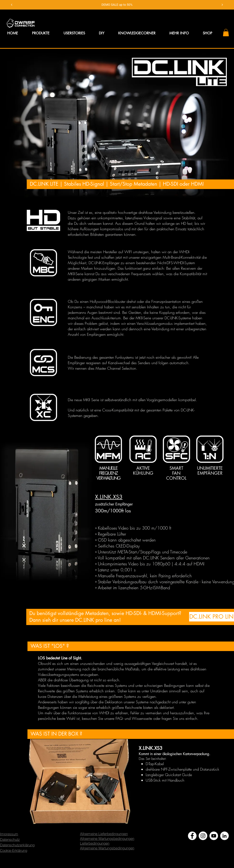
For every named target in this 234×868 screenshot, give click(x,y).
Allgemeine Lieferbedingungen (104, 824)
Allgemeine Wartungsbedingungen (107, 829)
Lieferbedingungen (95, 834)
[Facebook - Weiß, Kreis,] (192, 826)
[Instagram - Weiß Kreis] (203, 826)
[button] (179, 24)
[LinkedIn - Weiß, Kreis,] (224, 826)
